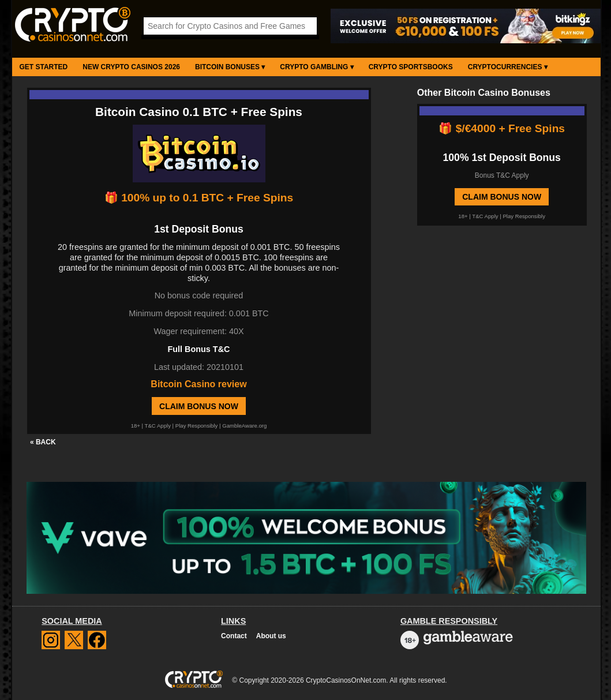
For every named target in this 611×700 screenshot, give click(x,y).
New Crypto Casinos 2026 (131, 67)
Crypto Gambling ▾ (316, 67)
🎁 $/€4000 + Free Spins (502, 128)
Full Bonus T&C (199, 349)
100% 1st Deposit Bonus (502, 158)
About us (271, 636)
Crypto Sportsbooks (411, 67)
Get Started (44, 67)
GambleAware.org (244, 426)
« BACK (43, 442)
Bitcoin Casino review (198, 384)
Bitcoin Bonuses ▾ (230, 67)
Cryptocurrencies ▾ (508, 67)
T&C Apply (158, 426)
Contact (234, 636)
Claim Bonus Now (199, 406)
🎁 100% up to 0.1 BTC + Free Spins (199, 198)
